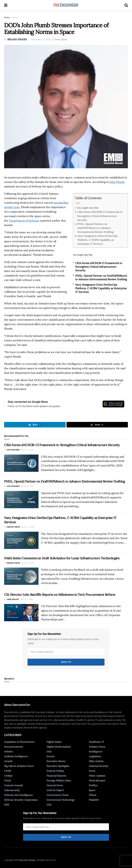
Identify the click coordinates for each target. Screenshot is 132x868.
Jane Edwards (13, 450)
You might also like (88, 208)
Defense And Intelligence (18, 795)
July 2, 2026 (27, 450)
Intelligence (96, 752)
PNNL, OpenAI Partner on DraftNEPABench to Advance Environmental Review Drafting (95, 228)
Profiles (93, 785)
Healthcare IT (97, 742)
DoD (49, 752)
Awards (8, 761)
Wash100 (94, 800)
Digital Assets (54, 742)
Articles (8, 752)
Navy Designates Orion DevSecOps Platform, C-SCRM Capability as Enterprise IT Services (98, 240)
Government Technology (61, 800)
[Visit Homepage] (66, 5)
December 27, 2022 (41, 39)
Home (7, 17)
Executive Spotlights (58, 766)
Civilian (8, 776)
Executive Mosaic (27, 860)
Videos (93, 795)
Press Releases (97, 781)
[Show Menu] (6, 5)
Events (50, 756)
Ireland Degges (17, 39)
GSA (49, 805)
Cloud (7, 781)
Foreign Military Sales (59, 781)
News (15, 17)
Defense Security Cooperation (21, 800)
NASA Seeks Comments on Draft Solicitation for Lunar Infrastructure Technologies (62, 558)
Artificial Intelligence (16, 756)
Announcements (13, 747)
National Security (98, 766)
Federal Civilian (55, 771)
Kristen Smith (13, 527)
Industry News (97, 747)
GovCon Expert (55, 790)
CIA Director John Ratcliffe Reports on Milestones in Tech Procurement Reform (60, 595)
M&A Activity (96, 761)
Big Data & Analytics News (19, 766)
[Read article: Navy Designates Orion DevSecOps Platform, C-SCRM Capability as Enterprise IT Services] (21, 540)
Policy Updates (97, 776)
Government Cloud (57, 795)
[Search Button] (126, 5)
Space (64, 39)
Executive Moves (56, 761)
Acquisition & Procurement (19, 742)
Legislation (95, 756)
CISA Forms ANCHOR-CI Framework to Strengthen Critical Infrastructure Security (100, 216)
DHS (7, 805)
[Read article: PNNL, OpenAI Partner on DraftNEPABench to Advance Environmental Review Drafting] (21, 500)
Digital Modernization (59, 747)
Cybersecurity (12, 790)
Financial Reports (56, 776)
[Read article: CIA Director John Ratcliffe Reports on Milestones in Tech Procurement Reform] (21, 613)
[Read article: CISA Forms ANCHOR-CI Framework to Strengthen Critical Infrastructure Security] (21, 463)
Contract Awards (13, 785)
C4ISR (8, 771)
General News (55, 785)
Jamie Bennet (13, 599)
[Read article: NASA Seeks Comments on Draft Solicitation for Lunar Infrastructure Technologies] (21, 576)
